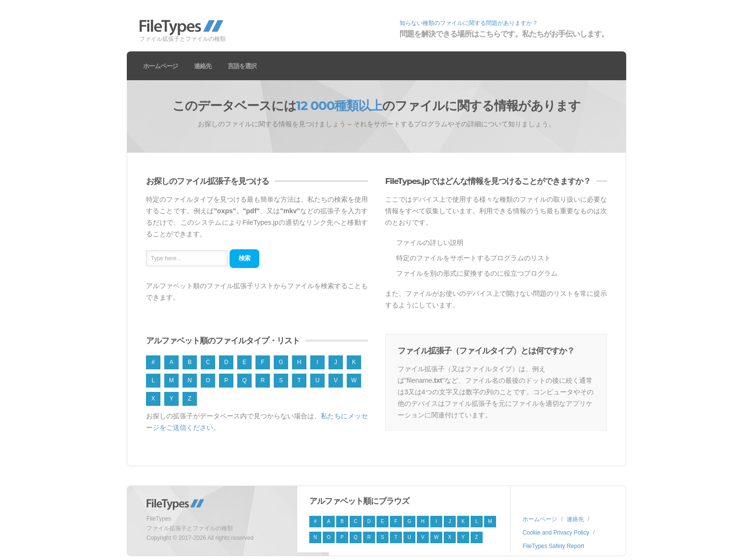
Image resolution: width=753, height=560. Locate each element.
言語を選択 (242, 66)
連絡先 (203, 66)
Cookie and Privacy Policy (556, 533)
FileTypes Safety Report (553, 546)
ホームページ (160, 66)
